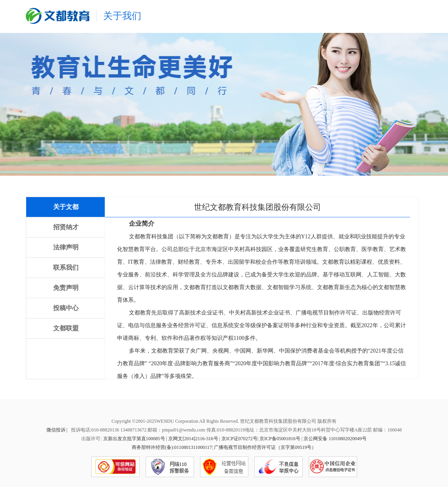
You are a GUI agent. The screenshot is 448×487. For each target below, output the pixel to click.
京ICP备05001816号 (280, 439)
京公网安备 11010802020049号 (335, 439)
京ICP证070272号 (239, 439)
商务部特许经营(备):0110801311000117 (172, 447)
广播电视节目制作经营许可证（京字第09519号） (265, 447)
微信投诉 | (58, 430)
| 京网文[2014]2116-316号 (192, 439)
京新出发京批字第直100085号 (134, 439)
